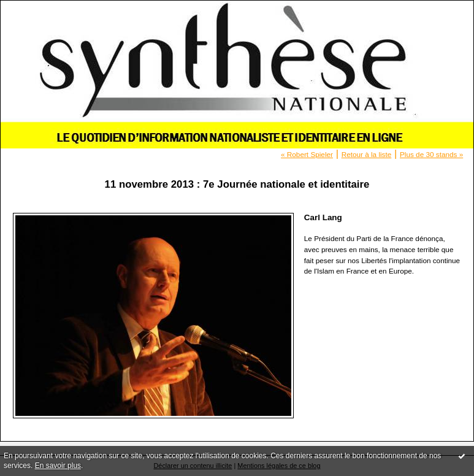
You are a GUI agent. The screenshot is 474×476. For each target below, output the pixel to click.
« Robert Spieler (307, 154)
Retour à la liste (367, 154)
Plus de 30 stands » (431, 154)
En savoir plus (58, 466)
